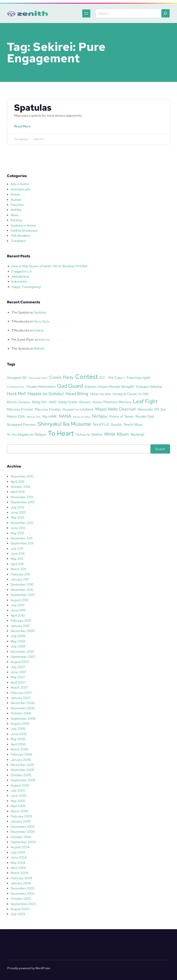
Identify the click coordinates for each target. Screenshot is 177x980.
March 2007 (19, 687)
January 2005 (21, 821)
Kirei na (44, 339)
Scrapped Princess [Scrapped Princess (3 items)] (21, 424)
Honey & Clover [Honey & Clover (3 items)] (125, 394)
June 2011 (18, 554)
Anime (15, 194)
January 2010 (20, 626)
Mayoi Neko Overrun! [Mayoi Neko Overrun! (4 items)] (115, 409)
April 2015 (18, 482)
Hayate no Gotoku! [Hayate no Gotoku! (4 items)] (46, 394)
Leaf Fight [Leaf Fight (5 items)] (145, 401)
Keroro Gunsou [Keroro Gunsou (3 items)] (18, 402)
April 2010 (18, 615)
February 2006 (21, 754)
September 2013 (22, 502)
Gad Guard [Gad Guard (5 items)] (70, 386)
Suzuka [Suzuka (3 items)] (116, 424)
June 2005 (19, 796)
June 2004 (19, 857)
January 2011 (20, 579)
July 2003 (18, 914)
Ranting (16, 220)
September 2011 (22, 543)
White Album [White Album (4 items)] (117, 434)
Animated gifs (20, 189)
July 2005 (18, 790)
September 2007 (23, 657)
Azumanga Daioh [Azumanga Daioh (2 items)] (38, 378)
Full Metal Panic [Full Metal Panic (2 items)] (16, 387)
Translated (18, 241)
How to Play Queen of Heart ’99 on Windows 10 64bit (49, 266)
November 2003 (22, 894)
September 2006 (23, 718)
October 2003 (21, 899)
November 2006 (23, 708)
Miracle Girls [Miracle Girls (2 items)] (34, 417)
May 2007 (18, 677)
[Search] (165, 13)
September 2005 (23, 780)
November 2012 (22, 523)
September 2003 (23, 904)
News (15, 215)
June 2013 (18, 512)
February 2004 (21, 878)
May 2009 (18, 641)
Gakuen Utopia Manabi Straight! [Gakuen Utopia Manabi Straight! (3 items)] (109, 387)
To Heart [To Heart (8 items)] (61, 433)
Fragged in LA (22, 271)
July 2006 (18, 729)
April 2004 (18, 868)
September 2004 (23, 842)
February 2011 (20, 574)
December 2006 (23, 703)
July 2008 (18, 646)
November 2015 (22, 476)
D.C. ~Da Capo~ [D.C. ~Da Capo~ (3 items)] (112, 378)
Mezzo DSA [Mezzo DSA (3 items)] (16, 416)
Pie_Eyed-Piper (23, 339)
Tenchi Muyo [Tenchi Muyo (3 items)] (133, 424)
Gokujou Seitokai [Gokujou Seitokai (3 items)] (149, 387)
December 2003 (22, 888)
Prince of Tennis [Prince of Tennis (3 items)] (121, 416)
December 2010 (22, 584)
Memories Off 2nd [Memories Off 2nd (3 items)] (152, 409)
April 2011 (17, 564)
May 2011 (17, 559)
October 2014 (20, 487)
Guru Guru (42, 321)
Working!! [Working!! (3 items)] (137, 434)
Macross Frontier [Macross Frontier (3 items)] (20, 409)
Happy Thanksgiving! (26, 287)
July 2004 (18, 852)
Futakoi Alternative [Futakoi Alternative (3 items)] (41, 387)
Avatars (16, 200)
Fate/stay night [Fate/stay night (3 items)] (139, 378)
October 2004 (21, 837)
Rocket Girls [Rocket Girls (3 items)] (145, 416)
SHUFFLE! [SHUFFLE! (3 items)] (101, 424)
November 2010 (22, 590)
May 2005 (18, 801)
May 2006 (18, 739)
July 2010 (17, 605)
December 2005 (22, 765)
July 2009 (18, 636)
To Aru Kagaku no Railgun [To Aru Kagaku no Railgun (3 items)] (27, 434)
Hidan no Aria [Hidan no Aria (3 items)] (100, 394)
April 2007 (18, 682)
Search (160, 449)
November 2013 (22, 497)
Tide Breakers (20, 236)
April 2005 (18, 806)
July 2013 (17, 507)
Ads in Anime (20, 184)
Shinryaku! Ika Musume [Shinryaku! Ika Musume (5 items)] (64, 424)
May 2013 (17, 517)
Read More (23, 129)
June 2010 (18, 610)
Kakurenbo (19, 282)
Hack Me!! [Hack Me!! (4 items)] (16, 394)
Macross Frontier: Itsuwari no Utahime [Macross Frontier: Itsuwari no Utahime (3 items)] (64, 409)
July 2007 (18, 667)
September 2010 (23, 595)
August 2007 (20, 662)
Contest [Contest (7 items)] (86, 376)
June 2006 (19, 734)
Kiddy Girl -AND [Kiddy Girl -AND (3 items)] (44, 402)
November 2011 (21, 538)
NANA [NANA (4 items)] (65, 416)
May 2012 (17, 533)
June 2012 (18, 528)
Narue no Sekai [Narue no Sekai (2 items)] (82, 417)
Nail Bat (16, 210)
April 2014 (18, 492)
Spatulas (33, 108)
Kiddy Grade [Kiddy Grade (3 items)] (68, 402)
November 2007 (22, 652)
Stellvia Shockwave (24, 230)
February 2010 (21, 621)
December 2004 (23, 827)
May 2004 (18, 863)
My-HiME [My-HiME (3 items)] (50, 416)
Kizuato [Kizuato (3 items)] (85, 402)
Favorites (17, 205)
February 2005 (21, 816)
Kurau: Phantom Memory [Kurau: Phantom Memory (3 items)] (112, 402)
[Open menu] (83, 13)
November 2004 (23, 832)
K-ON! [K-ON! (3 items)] (144, 394)
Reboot (39, 348)
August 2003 (20, 909)
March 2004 (19, 873)
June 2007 (19, 672)
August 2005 (20, 785)
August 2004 (20, 847)
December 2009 (23, 631)
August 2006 (20, 724)
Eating (39, 330)
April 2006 (18, 744)
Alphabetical (20, 276)
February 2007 (21, 693)
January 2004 (21, 883)
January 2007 (21, 698)
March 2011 (18, 569)
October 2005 (21, 775)
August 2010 (19, 600)
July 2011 (17, 549)
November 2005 (22, 770)
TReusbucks (20, 321)
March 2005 (19, 811)
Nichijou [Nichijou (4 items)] (100, 416)
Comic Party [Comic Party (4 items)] (61, 377)
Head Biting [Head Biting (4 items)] (77, 394)
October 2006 (21, 713)
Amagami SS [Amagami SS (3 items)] (17, 378)
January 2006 (21, 760)
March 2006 (19, 749)
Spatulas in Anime (23, 225)
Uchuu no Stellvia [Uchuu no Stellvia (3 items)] (89, 434)
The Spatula (20, 312)
